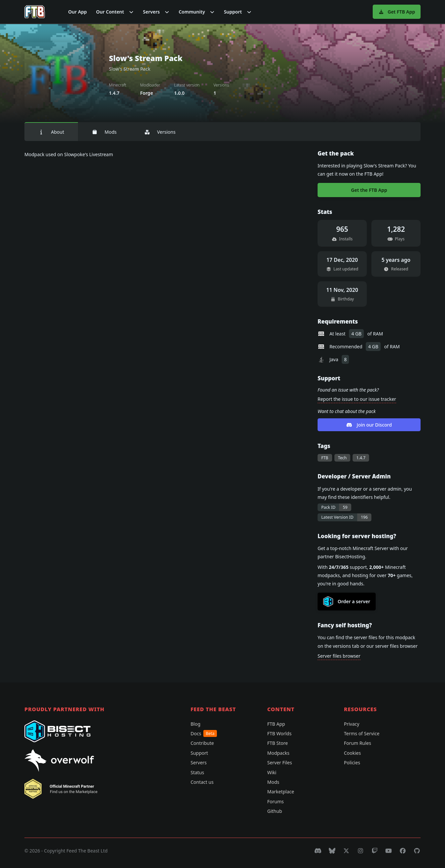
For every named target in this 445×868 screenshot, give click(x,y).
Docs (204, 733)
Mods (104, 132)
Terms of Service (362, 733)
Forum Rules (358, 743)
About (51, 132)
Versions (160, 132)
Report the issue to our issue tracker (357, 399)
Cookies (352, 753)
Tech (342, 458)
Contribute (202, 743)
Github (274, 811)
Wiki (272, 772)
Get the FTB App (369, 190)
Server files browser (339, 656)
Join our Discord (369, 425)
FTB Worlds (279, 733)
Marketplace (280, 792)
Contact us (202, 782)
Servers (199, 763)
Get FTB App (397, 12)
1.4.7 (361, 458)
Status (197, 772)
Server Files (279, 763)
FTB (325, 458)
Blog (195, 724)
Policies (352, 763)
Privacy (352, 724)
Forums (275, 801)
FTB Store (277, 743)
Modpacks (278, 753)
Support (199, 753)
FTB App (276, 724)
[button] (115, 12)
